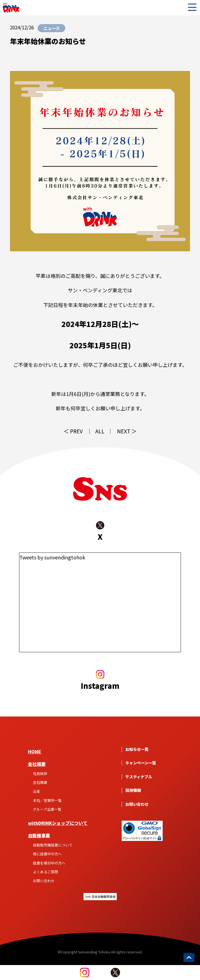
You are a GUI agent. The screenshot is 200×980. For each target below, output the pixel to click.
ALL (100, 431)
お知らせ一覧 (137, 749)
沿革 (37, 791)
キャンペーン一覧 (141, 763)
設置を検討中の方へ (49, 863)
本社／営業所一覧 (47, 800)
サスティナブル (139, 777)
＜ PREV (73, 431)
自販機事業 (39, 836)
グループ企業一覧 (47, 809)
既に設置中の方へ (47, 854)
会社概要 (37, 764)
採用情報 (133, 790)
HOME (35, 752)
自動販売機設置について (53, 845)
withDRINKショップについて (58, 823)
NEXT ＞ (127, 431)
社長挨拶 (40, 773)
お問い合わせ (44, 881)
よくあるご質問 (46, 872)
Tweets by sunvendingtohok (52, 557)
